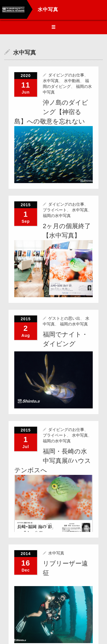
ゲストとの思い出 (64, 318)
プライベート (55, 210)
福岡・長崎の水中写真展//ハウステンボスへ (53, 460)
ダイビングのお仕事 (66, 75)
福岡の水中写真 (57, 215)
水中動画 (72, 81)
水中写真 (51, 81)
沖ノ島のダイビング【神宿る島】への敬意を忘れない (51, 112)
